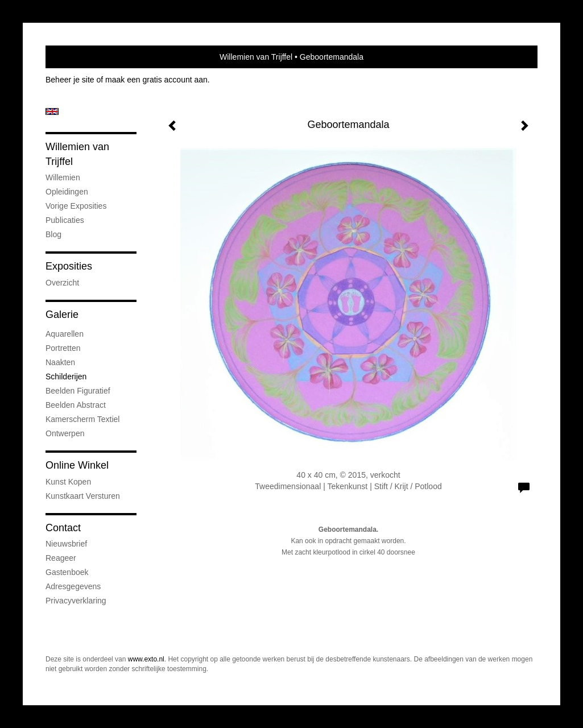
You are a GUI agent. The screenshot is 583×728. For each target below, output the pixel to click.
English (52, 111)
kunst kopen (68, 482)
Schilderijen (66, 377)
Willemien (63, 177)
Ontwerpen (65, 433)
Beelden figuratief (78, 391)
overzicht (62, 283)
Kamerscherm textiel (82, 419)
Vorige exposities (76, 206)
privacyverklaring (76, 601)
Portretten (63, 348)
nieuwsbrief (66, 544)
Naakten (60, 362)
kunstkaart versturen (83, 496)
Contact (63, 528)
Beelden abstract (76, 405)
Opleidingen (67, 192)
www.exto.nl (146, 659)
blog (53, 234)
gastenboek (67, 572)
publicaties (65, 220)
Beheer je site (70, 80)
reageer (61, 558)
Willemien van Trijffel (256, 57)
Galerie (62, 315)
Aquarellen (65, 334)
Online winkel (77, 465)
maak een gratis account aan (156, 80)
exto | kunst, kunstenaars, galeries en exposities (78, 57)
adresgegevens (73, 586)
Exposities (69, 266)
